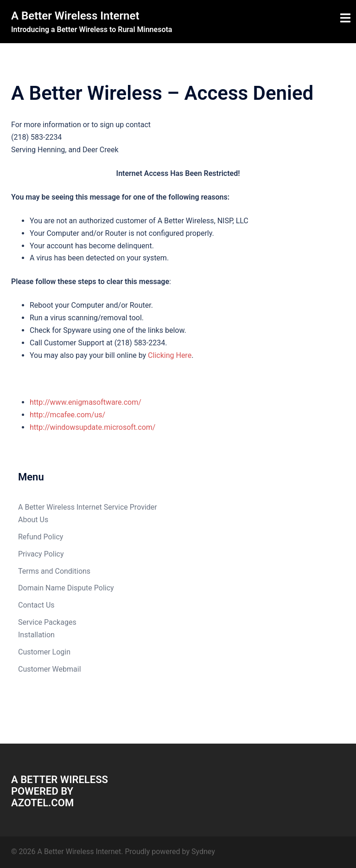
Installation (36, 635)
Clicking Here (170, 355)
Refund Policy (41, 537)
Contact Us (36, 605)
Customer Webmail (50, 669)
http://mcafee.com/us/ (67, 415)
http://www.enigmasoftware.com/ (86, 402)
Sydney (203, 852)
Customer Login (44, 652)
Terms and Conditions (54, 571)
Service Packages (47, 622)
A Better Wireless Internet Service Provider (88, 507)
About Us (33, 520)
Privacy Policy (41, 554)
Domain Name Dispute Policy (66, 588)
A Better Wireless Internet (75, 16)
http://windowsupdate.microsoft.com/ (92, 427)
